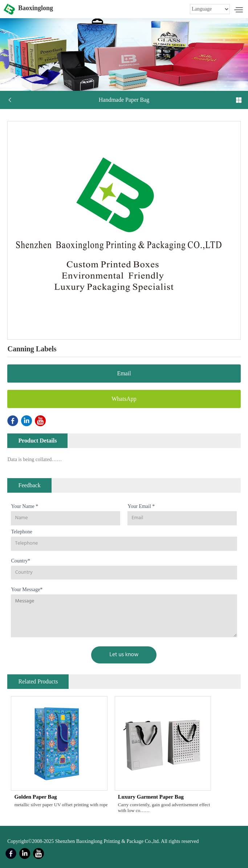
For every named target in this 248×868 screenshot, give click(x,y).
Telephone (21, 532)
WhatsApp (124, 399)
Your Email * (141, 506)
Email (124, 373)
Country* (21, 561)
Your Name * (25, 506)
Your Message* (27, 590)
